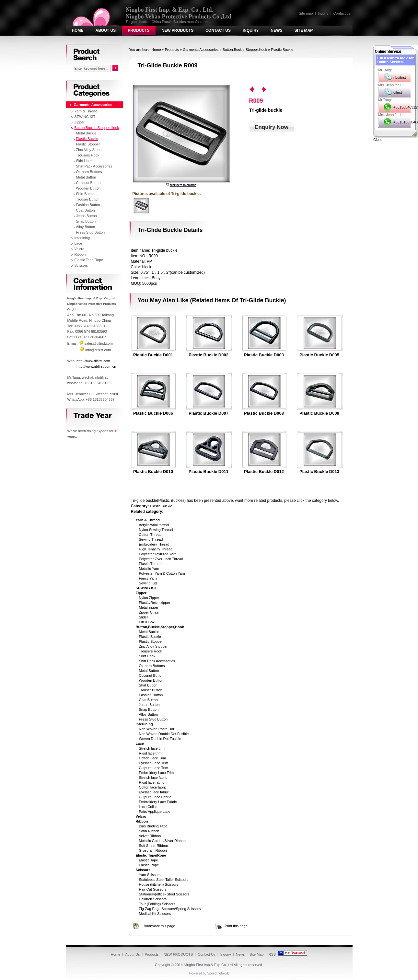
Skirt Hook (147, 656)
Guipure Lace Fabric (155, 797)
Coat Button (148, 700)
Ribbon (80, 254)
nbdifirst (400, 77)
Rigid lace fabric (152, 782)
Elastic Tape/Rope (89, 260)
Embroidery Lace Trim (157, 773)
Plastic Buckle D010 (153, 472)
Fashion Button (151, 695)
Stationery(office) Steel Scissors (164, 894)
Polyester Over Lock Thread (161, 559)
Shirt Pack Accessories (157, 661)
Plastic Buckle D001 (153, 355)
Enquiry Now (272, 127)
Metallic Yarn (149, 569)
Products (139, 30)
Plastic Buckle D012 (264, 472)
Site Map (304, 30)
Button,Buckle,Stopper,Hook (245, 50)
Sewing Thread (151, 539)
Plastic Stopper (151, 641)
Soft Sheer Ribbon (154, 846)
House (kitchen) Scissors (159, 884)
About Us (106, 30)
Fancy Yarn (148, 578)
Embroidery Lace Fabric (158, 802)
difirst (398, 92)
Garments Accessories (201, 50)
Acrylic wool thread (154, 525)
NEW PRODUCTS (178, 30)
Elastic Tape (149, 860)
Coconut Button (151, 675)
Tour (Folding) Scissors (157, 904)
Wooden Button (151, 680)
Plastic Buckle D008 (264, 413)
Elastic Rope (149, 865)
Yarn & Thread (86, 111)
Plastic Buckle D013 (319, 472)
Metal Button (149, 671)
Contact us (342, 13)
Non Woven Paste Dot (157, 729)
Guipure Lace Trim (154, 768)
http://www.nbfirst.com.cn (96, 366)
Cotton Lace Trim (153, 758)
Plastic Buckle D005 (319, 355)
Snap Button (149, 709)
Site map (306, 13)
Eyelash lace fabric (154, 792)
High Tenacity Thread (156, 549)
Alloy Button (149, 714)
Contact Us (218, 30)
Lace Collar (148, 807)
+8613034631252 (402, 107)
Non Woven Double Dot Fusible (164, 734)
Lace (78, 243)
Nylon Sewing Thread (156, 530)
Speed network (218, 973)
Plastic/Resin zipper (155, 603)
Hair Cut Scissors (153, 889)
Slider (144, 617)
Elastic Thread (150, 564)
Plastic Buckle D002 (209, 355)
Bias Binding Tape (153, 826)
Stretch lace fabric (153, 778)
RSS (272, 954)
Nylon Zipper (149, 598)
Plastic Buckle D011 (209, 472)
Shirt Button (148, 685)
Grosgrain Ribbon (153, 850)
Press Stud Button (153, 719)
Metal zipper (149, 607)
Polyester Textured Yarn (158, 554)
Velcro (80, 249)
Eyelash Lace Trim (154, 763)
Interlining (82, 238)
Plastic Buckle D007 (209, 413)
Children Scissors (153, 899)
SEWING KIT (85, 117)
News (277, 30)
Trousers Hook (151, 651)
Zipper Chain (149, 612)
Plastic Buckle (282, 50)
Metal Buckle (149, 632)
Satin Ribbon (149, 831)
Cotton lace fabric (153, 787)
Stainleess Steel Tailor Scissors (164, 880)
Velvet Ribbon (150, 836)
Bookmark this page (160, 926)
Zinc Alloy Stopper (153, 646)
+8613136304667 (402, 122)
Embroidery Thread (154, 544)
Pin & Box (147, 622)
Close (378, 140)
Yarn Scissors (150, 875)
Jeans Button (149, 705)
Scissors (81, 265)
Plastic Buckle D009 (319, 413)
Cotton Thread (150, 535)
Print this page (236, 926)
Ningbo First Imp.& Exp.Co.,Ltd (208, 965)
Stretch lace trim (152, 748)
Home (78, 30)
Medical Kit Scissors (155, 914)
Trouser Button (151, 690)
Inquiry (323, 13)
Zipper (80, 122)
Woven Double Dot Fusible (160, 739)
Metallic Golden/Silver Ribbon (162, 841)
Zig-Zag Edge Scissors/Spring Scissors (170, 909)
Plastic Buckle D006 (153, 413)
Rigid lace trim (150, 753)
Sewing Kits (148, 583)
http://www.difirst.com (93, 361)
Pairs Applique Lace (155, 812)
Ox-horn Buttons (152, 666)
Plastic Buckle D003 (264, 355)
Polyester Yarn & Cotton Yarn (162, 573)
